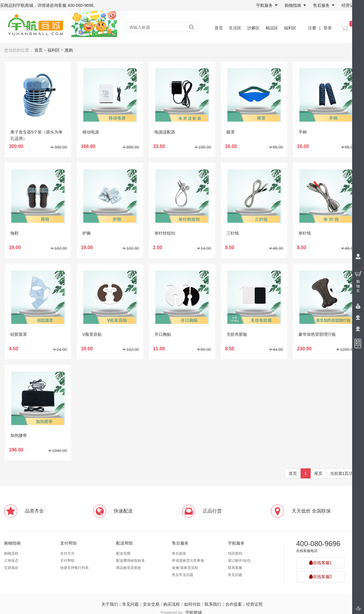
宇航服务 (267, 5)
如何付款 (192, 604)
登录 (328, 28)
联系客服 (235, 568)
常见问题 (235, 575)
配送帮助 (124, 543)
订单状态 (11, 561)
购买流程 (172, 604)
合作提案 (234, 604)
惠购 (69, 50)
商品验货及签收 (129, 568)
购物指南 (295, 5)
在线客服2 (320, 577)
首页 (219, 28)
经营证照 (350, 5)
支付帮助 (68, 543)
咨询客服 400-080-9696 (72, 5)
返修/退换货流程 (185, 568)
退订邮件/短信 (239, 561)
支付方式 (67, 553)
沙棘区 (253, 28)
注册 (312, 28)
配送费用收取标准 (130, 561)
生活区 (235, 28)
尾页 (318, 473)
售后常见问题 (183, 575)
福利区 (290, 28)
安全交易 (151, 604)
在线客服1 (320, 563)
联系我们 (213, 604)
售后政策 (179, 553)
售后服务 (324, 5)
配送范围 (123, 553)
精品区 (272, 28)
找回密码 (235, 553)
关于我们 (110, 604)
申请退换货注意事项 (188, 561)
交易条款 (11, 568)
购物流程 (11, 553)
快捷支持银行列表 (74, 568)
